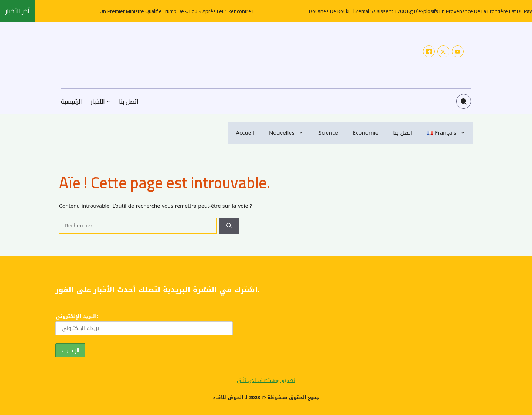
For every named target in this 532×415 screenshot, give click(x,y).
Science (328, 133)
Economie (366, 133)
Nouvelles (290, 133)
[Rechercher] (229, 226)
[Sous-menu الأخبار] (108, 101)
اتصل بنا (403, 133)
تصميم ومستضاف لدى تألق (266, 380)
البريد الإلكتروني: (144, 323)
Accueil (245, 133)
